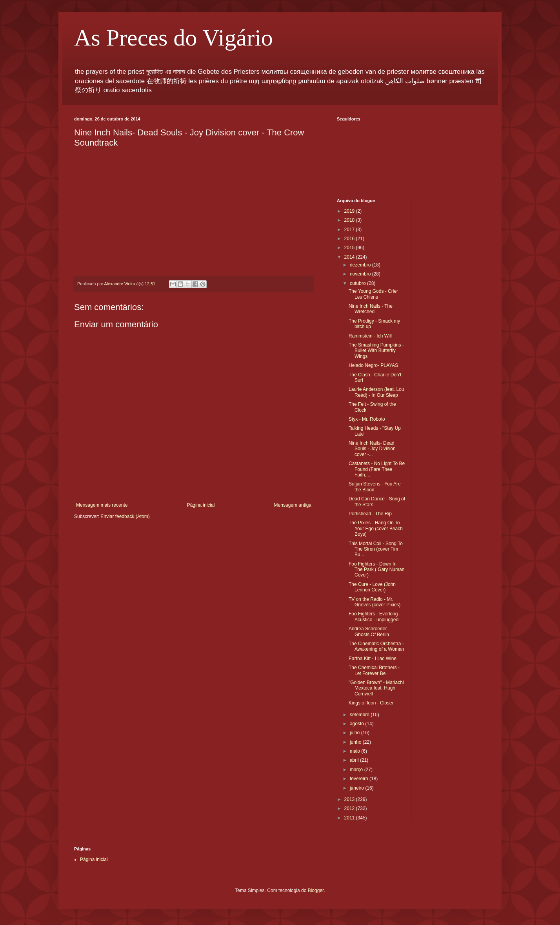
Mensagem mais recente (102, 505)
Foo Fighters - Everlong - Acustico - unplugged (375, 617)
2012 (350, 808)
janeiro (357, 788)
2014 (350, 257)
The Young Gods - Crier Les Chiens (373, 294)
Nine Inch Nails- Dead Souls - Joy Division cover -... (372, 449)
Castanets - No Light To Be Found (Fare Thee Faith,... (377, 469)
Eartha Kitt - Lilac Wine (373, 659)
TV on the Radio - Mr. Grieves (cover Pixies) (375, 602)
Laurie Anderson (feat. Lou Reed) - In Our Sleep (376, 392)
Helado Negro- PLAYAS (373, 365)
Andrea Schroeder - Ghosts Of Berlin (369, 631)
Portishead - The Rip (370, 514)
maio (355, 751)
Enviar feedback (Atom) (125, 516)
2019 (350, 211)
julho (355, 733)
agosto (357, 724)
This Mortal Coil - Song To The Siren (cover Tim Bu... (376, 549)
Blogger (316, 890)
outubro (358, 283)
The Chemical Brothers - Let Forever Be (374, 670)
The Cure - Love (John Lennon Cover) (372, 587)
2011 (350, 818)
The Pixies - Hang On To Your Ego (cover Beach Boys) (376, 528)
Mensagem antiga (293, 505)
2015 (350, 248)
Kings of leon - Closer (371, 703)
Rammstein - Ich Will (370, 336)
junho (356, 742)
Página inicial (201, 505)
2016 (350, 239)
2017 (350, 230)
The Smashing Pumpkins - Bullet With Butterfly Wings (376, 351)
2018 (350, 220)
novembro (361, 274)
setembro (360, 715)
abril (355, 760)
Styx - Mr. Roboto (367, 419)
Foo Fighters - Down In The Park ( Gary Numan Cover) (376, 570)
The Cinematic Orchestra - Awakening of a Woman (376, 646)
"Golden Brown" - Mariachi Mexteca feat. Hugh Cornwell (376, 688)
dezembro (361, 265)
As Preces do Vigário (174, 38)
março (357, 770)
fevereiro (360, 779)
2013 (350, 799)
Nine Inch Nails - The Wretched (371, 309)
